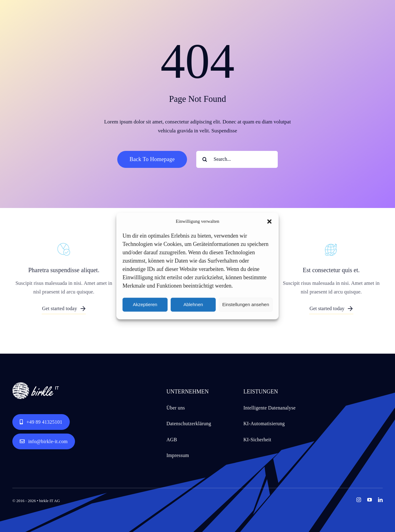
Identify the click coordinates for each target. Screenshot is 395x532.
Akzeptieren (145, 304)
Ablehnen (193, 304)
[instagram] (359, 500)
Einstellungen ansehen (246, 304)
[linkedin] (380, 500)
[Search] (205, 159)
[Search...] (237, 159)
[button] (269, 222)
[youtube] (370, 500)
